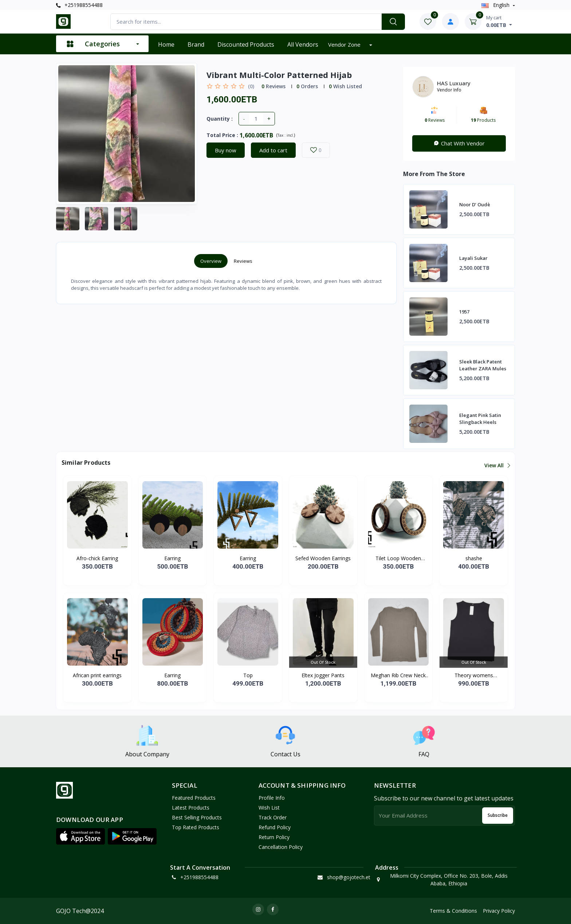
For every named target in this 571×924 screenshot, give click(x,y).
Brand (196, 44)
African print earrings (97, 675)
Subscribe (498, 815)
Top (248, 675)
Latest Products (191, 808)
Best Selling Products (197, 817)
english (496, 5)
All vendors (303, 44)
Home (166, 44)
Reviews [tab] (243, 261)
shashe (474, 558)
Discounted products (246, 44)
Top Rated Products (196, 827)
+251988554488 (79, 5)
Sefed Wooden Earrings (323, 558)
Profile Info (272, 798)
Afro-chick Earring (97, 558)
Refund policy (275, 827)
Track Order (273, 817)
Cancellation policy (281, 847)
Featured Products (194, 798)
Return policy (274, 837)
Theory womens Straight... (474, 675)
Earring (172, 558)
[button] (80, 837)
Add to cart (273, 150)
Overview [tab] (211, 261)
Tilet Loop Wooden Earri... (398, 558)
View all (497, 465)
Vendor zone (345, 44)
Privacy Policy (499, 911)
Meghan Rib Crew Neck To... (398, 675)
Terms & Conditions (453, 911)
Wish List (269, 808)
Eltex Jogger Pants (323, 675)
